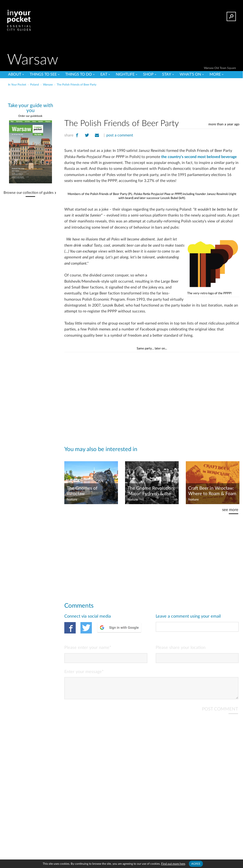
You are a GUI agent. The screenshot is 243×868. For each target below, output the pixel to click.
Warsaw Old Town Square (220, 68)
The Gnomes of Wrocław (82, 491)
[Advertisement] (121, 98)
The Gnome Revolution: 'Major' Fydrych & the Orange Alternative (151, 491)
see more (230, 510)
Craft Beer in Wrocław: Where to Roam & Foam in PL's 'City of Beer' (212, 491)
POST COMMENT (220, 713)
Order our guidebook (30, 116)
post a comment (120, 135)
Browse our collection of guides (29, 193)
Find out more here (173, 864)
